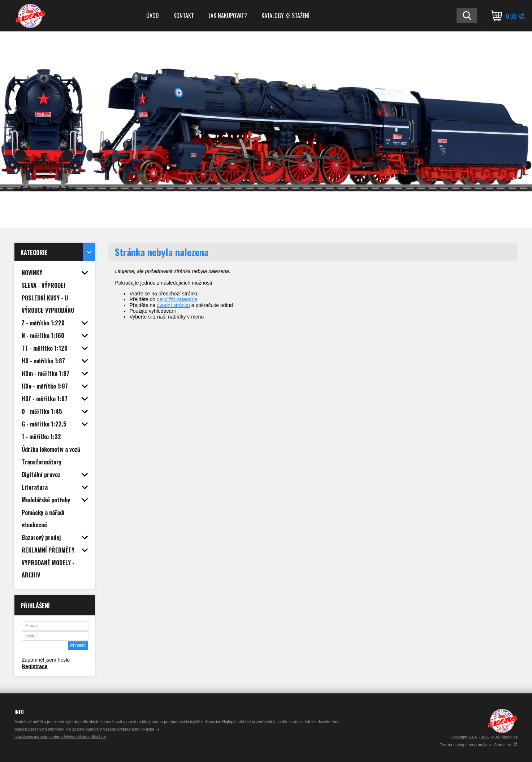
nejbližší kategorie (177, 299)
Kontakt (184, 16)
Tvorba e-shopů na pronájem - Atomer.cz (479, 745)
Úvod (153, 16)
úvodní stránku (173, 305)
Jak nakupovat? (228, 16)
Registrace (35, 666)
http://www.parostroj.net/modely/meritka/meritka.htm (60, 737)
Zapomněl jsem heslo (46, 660)
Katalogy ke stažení (286, 16)
